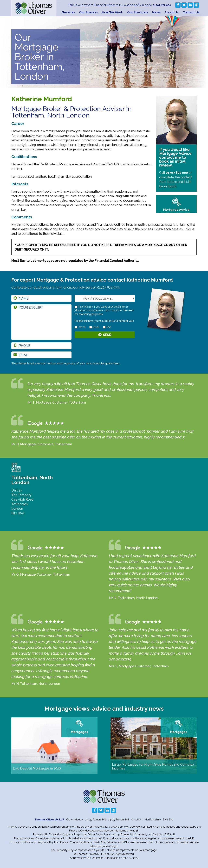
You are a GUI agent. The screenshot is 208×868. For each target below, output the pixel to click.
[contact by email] (91, 327)
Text (107, 327)
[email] (41, 355)
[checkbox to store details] (76, 307)
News (156, 12)
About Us (172, 12)
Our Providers (138, 12)
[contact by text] (104, 327)
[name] (41, 298)
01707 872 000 (161, 5)
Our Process (88, 12)
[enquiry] (41, 322)
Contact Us (191, 12)
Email (94, 327)
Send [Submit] (107, 336)
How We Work (112, 12)
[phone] (41, 346)
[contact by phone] (76, 327)
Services (69, 12)
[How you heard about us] (105, 298)
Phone (80, 327)
